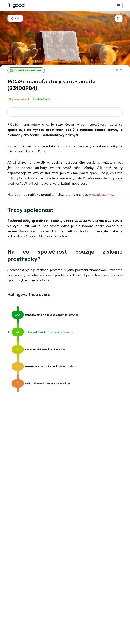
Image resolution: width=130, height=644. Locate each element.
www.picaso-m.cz (102, 195)
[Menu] (119, 6)
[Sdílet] (119, 19)
